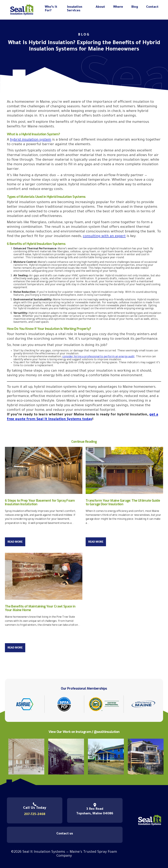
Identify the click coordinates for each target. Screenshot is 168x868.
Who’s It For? (51, 9)
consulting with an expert (104, 237)
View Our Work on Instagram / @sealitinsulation (84, 732)
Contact (152, 7)
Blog (135, 7)
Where (118, 7)
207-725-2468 (35, 815)
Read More (15, 542)
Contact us (65, 834)
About (100, 7)
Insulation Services (75, 9)
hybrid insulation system (31, 140)
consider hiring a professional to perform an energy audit (98, 357)
